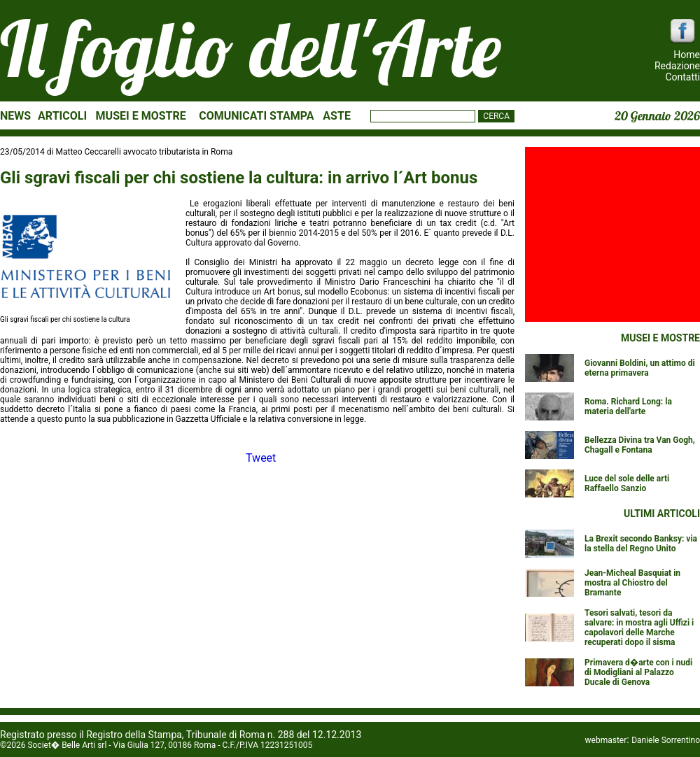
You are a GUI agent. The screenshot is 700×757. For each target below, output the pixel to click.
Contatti (682, 77)
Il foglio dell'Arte (251, 48)
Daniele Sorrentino (666, 740)
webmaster (606, 740)
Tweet (261, 458)
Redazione (677, 66)
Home (687, 55)
